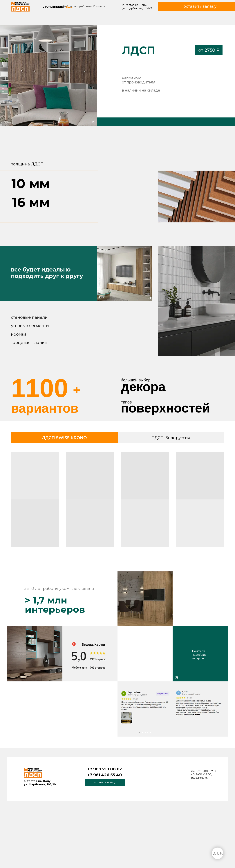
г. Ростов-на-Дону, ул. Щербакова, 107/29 (137, 7)
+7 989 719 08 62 (105, 769)
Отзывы (87, 6)
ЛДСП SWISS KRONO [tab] (64, 438)
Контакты (99, 6)
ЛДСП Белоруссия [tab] (171, 438)
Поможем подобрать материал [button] (199, 655)
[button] (105, 783)
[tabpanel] (117, 501)
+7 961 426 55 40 (105, 775)
